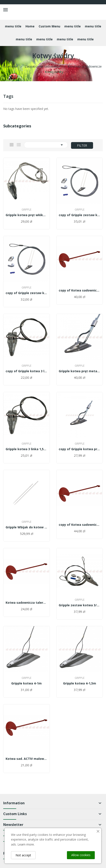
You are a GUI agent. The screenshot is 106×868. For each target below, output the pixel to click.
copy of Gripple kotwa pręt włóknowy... (80, 449)
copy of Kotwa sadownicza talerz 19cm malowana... (80, 290)
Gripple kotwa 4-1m (26, 683)
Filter (82, 145)
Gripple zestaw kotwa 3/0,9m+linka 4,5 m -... (80, 605)
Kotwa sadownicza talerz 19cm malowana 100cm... (27, 603)
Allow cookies (81, 855)
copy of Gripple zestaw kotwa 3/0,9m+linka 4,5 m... (80, 215)
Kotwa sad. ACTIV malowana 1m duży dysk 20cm (27, 759)
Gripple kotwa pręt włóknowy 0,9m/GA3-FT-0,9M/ (27, 215)
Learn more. (26, 844)
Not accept (23, 855)
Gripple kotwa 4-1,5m (80, 683)
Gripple (26, 210)
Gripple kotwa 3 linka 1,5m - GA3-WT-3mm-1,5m (27, 449)
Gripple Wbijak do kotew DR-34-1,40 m (27, 527)
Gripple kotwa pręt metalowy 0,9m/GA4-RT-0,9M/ (80, 371)
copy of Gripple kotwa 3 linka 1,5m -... (27, 371)
